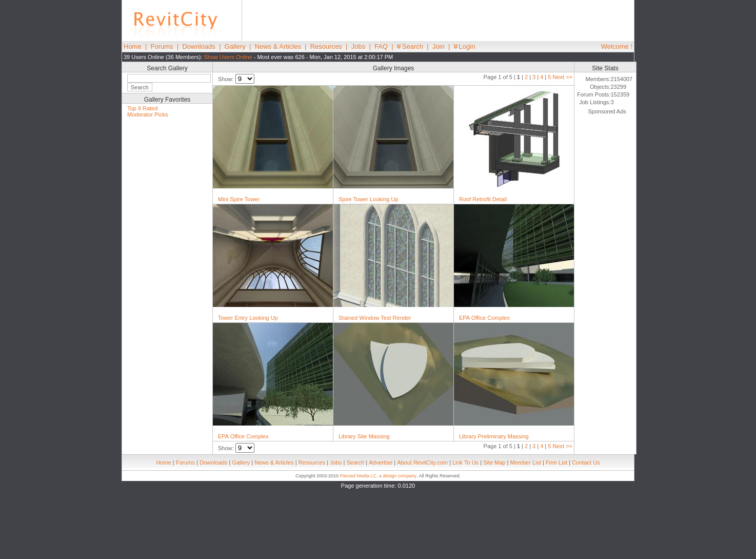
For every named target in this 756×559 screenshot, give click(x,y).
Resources (326, 46)
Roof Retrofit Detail (483, 199)
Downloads (198, 46)
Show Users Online (228, 57)
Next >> (562, 77)
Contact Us (586, 462)
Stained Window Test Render (375, 318)
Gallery (235, 46)
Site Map (494, 462)
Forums (162, 46)
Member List (525, 462)
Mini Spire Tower (239, 199)
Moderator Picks (147, 114)
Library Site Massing (364, 436)
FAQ (381, 46)
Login (465, 46)
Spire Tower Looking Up (369, 199)
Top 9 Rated (142, 108)
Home (133, 46)
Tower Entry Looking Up (248, 318)
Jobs (358, 46)
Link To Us (465, 462)
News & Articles (278, 46)
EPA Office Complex (484, 318)
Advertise (381, 462)
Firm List (556, 462)
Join (439, 46)
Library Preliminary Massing (494, 436)
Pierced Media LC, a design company (378, 476)
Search (410, 46)
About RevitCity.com (422, 462)
